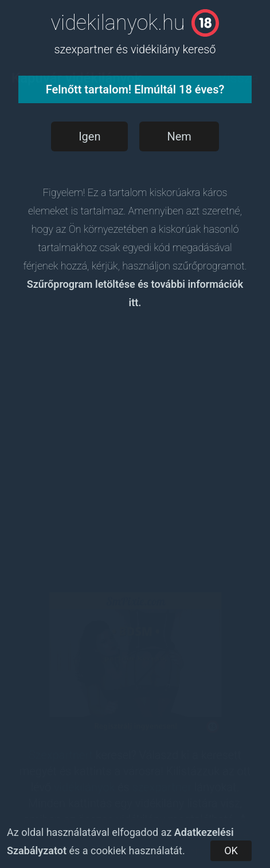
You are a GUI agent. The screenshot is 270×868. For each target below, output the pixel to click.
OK (231, 851)
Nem (179, 136)
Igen (89, 136)
